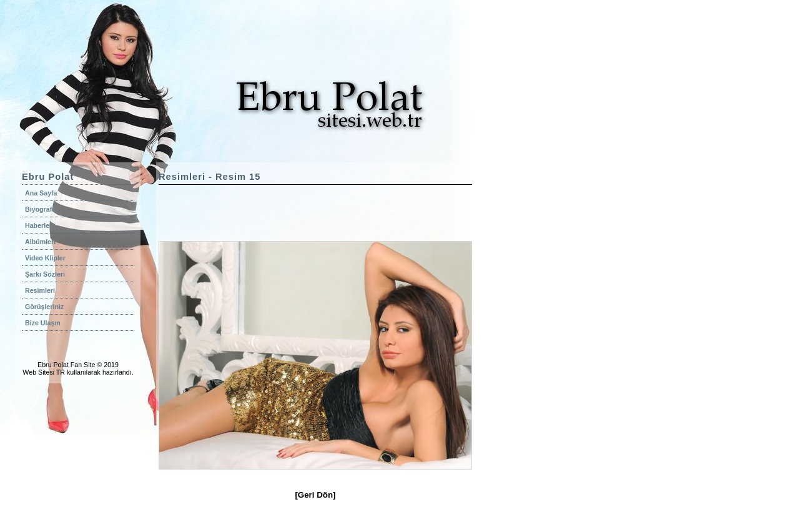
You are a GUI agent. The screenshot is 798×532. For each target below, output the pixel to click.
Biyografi (39, 209)
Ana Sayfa (41, 193)
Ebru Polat (53, 365)
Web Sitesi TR (44, 372)
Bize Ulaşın (43, 323)
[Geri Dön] (315, 495)
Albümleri (40, 242)
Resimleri (40, 290)
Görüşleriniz (44, 307)
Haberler (38, 225)
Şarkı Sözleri (45, 274)
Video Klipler (45, 258)
